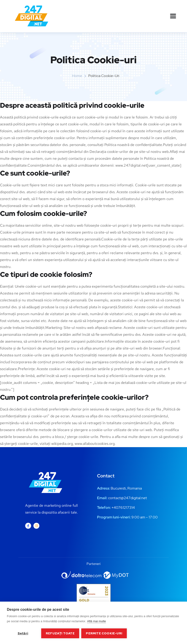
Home (77, 76)
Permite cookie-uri (104, 633)
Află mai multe (96, 621)
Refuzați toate (60, 633)
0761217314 (125, 508)
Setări (23, 633)
